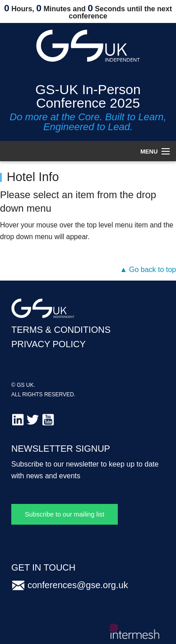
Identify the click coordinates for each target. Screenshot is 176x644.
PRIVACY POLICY (49, 344)
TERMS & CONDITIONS (61, 330)
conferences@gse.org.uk (78, 585)
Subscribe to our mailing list (65, 514)
